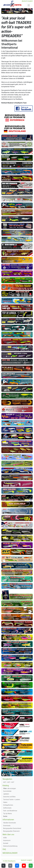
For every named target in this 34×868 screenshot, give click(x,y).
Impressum (7, 840)
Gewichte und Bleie (9, 797)
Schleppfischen (8, 805)
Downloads (7, 826)
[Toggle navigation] (29, 5)
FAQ (4, 849)
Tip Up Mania (7, 814)
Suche (5, 816)
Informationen (8, 820)
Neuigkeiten (7, 779)
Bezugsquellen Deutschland (12, 828)
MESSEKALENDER (10, 853)
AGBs (5, 838)
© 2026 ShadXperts (9, 861)
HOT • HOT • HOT (9, 782)
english (30, 1)
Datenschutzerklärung (10, 846)
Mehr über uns (8, 834)
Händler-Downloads (10, 823)
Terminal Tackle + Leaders (12, 800)
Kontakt (6, 843)
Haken (5, 802)
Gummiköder (7, 791)
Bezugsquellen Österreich (11, 831)
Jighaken (6, 794)
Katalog (6, 785)
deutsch (24, 1)
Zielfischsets (7, 808)
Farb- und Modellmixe (10, 811)
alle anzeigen (10, 788)
